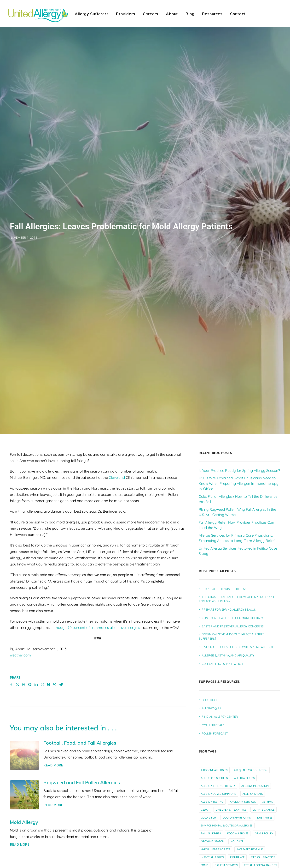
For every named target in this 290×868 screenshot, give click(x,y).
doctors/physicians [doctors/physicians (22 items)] (237, 818)
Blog (190, 14)
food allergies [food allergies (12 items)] (238, 833)
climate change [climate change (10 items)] (264, 810)
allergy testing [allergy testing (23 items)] (212, 802)
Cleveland (117, 477)
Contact (238, 14)
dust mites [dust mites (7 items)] (265, 818)
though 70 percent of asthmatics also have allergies (97, 628)
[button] (24, 755)
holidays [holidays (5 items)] (237, 841)
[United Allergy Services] (38, 14)
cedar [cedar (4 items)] (205, 810)
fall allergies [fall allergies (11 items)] (211, 833)
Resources (212, 14)
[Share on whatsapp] (42, 685)
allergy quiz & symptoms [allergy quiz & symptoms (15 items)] (218, 794)
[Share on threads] (23, 685)
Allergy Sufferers (92, 14)
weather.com (20, 655)
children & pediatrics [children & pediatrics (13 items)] (231, 810)
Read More (53, 765)
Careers (151, 14)
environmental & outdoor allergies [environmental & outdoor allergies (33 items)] (227, 826)
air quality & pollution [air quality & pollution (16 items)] (251, 770)
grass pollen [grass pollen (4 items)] (264, 833)
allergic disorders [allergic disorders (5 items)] (214, 778)
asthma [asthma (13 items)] (267, 802)
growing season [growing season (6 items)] (212, 841)
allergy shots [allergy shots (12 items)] (253, 794)
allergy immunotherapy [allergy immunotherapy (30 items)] (218, 786)
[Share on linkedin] (36, 685)
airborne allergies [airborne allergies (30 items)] (214, 770)
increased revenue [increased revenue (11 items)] (250, 849)
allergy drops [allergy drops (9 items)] (244, 778)
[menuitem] (92, 14)
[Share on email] (61, 685)
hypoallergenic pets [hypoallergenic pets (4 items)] (215, 849)
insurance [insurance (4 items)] (237, 857)
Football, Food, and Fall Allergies (80, 743)
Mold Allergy (24, 822)
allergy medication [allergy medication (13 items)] (255, 786)
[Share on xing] (55, 685)
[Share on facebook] (11, 685)
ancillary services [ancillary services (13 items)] (243, 802)
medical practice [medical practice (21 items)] (263, 857)
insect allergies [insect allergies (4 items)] (212, 857)
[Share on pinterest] (30, 685)
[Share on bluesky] (48, 685)
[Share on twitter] (17, 685)
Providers (125, 14)
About (172, 14)
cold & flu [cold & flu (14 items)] (208, 818)
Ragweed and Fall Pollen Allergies (82, 782)
